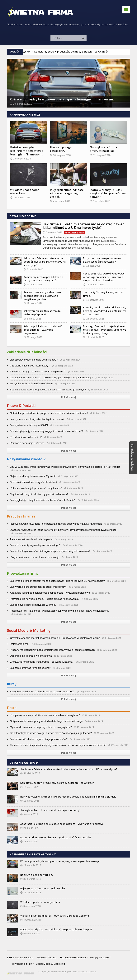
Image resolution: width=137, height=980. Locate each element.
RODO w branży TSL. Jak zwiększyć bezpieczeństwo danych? (108, 193)
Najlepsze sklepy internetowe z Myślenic (33, 476)
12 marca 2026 (33, 303)
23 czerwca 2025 (94, 285)
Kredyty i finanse (99, 957)
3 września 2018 (20, 198)
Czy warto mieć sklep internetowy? (30, 366)
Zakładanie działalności (20, 957)
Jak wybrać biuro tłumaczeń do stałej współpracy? (42, 313)
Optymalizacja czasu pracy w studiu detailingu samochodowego (46, 721)
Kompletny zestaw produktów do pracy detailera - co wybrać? (43, 279)
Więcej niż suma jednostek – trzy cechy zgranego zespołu (68, 193)
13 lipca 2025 (92, 266)
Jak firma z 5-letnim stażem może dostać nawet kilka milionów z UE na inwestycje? (83, 226)
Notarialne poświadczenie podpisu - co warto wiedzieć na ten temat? (49, 413)
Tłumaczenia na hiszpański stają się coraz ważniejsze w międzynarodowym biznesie (58, 745)
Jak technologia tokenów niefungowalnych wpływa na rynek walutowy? (50, 551)
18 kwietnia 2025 (94, 337)
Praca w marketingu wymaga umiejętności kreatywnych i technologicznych (52, 650)
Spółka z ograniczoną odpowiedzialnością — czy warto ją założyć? (48, 390)
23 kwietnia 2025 (94, 319)
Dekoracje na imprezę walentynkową (31, 656)
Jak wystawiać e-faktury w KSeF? (29, 425)
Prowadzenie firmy (21, 964)
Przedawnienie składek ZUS (26, 437)
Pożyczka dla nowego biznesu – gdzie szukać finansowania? (102, 260)
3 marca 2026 (32, 319)
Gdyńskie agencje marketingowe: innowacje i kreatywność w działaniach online (55, 638)
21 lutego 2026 (33, 337)
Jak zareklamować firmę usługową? (30, 668)
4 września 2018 (60, 201)
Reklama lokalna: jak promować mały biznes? (36, 488)
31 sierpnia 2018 (100, 155)
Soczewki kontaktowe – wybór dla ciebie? (34, 482)
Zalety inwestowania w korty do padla (31, 539)
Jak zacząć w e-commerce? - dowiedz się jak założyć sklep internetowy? (51, 377)
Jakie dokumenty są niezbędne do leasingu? (35, 545)
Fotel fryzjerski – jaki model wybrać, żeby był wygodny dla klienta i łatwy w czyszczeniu (104, 311)
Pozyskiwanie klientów (73, 957)
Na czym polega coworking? (61, 149)
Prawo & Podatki (47, 957)
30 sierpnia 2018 (60, 155)
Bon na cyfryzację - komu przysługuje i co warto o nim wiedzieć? (47, 431)
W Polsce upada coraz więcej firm (25, 191)
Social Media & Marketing (50, 964)
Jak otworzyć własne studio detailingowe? (34, 360)
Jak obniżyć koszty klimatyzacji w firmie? (33, 605)
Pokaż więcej (68, 397)
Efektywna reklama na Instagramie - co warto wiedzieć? (42, 662)
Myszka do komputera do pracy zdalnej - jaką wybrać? (41, 727)
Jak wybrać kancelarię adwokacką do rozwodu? (37, 419)
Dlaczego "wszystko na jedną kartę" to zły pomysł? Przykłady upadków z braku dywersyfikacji (105, 330)
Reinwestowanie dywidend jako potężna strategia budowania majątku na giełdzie (42, 296)
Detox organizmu (20, 644)
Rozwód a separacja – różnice (27, 443)
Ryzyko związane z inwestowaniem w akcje (35, 557)
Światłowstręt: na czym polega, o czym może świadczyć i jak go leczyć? (51, 733)
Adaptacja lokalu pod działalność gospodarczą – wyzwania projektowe (43, 330)
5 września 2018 (100, 201)
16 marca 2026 (33, 285)
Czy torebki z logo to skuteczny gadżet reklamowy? (39, 494)
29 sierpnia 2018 (21, 159)
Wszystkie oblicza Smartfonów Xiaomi (32, 383)
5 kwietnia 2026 (53, 232)
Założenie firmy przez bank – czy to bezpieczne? (38, 372)
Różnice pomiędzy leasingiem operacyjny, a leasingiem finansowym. (27, 151)
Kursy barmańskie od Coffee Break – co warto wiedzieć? (42, 691)
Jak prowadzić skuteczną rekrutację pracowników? (39, 739)
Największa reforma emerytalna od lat (103, 149)
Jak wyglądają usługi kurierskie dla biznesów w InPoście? (43, 500)
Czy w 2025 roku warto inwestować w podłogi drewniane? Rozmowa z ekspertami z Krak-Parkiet (104, 277)
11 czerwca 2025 (94, 300)
